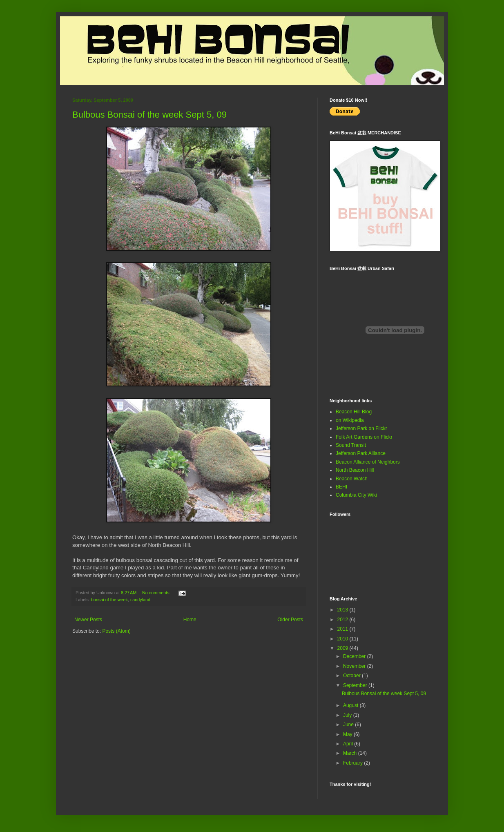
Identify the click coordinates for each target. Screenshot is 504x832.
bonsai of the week (109, 600)
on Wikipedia (350, 420)
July (348, 715)
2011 (343, 629)
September (356, 685)
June (349, 725)
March (351, 753)
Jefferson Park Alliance (361, 453)
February (353, 763)
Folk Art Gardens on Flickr (364, 437)
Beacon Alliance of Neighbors (368, 462)
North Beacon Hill (355, 470)
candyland (140, 600)
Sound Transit (351, 445)
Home (190, 620)
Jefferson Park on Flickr (361, 428)
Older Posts (290, 620)
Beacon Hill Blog (354, 412)
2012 (343, 620)
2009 (343, 648)
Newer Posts (88, 620)
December (355, 656)
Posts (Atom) (116, 631)
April (349, 744)
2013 (343, 610)
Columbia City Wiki (356, 495)
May (348, 734)
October (352, 676)
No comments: (157, 593)
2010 (343, 639)
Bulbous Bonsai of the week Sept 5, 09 (149, 115)
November (355, 666)
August (351, 705)
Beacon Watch (352, 479)
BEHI (341, 487)
